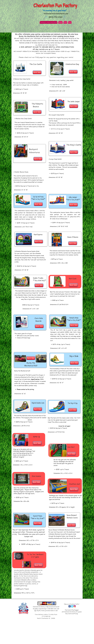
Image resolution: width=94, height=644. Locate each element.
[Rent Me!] (37, 72)
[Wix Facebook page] (70, 606)
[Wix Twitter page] (72, 606)
